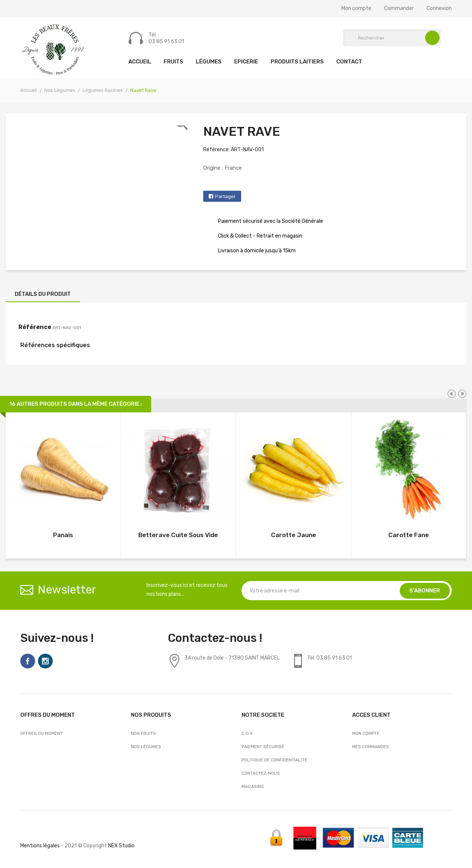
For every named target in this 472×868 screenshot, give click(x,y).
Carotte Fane (409, 535)
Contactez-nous (261, 773)
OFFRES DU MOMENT (41, 733)
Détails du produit (43, 294)
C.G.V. (247, 733)
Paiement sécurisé (263, 747)
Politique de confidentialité (274, 760)
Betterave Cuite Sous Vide (178, 535)
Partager (225, 196)
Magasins (253, 786)
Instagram (45, 661)
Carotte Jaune (294, 535)
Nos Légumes (146, 747)
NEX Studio (121, 846)
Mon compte (356, 8)
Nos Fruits (143, 733)
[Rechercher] (392, 38)
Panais (63, 535)
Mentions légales (40, 846)
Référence (35, 327)
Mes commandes (371, 747)
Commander (399, 8)
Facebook (28, 661)
